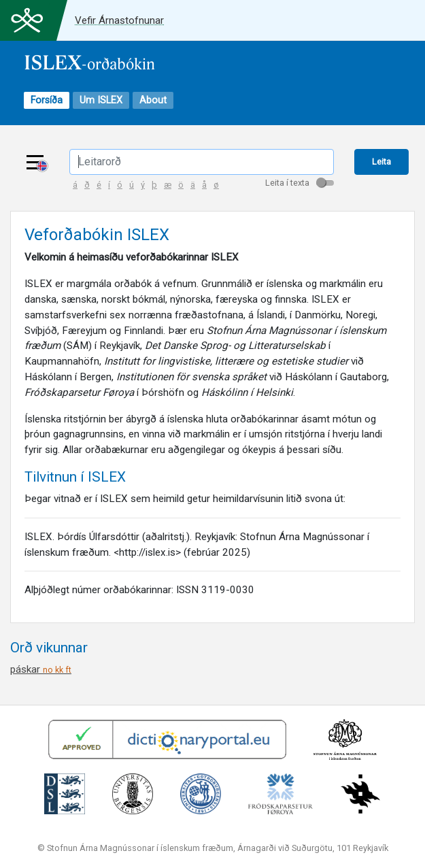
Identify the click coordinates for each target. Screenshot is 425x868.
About (153, 100)
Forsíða (47, 100)
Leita (381, 162)
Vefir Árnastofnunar (119, 20)
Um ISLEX (101, 100)
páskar (41, 669)
